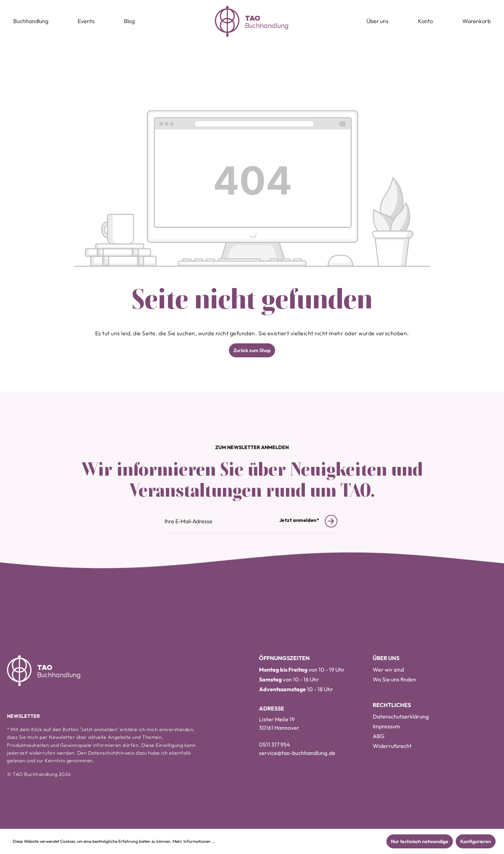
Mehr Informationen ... (194, 841)
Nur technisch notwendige (420, 841)
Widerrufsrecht (392, 746)
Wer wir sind (388, 670)
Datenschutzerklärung (401, 716)
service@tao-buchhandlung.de (297, 753)
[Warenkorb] (477, 22)
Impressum (386, 726)
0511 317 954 (275, 744)
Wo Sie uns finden (394, 679)
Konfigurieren (476, 841)
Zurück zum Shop (252, 350)
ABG (379, 736)
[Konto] (425, 22)
